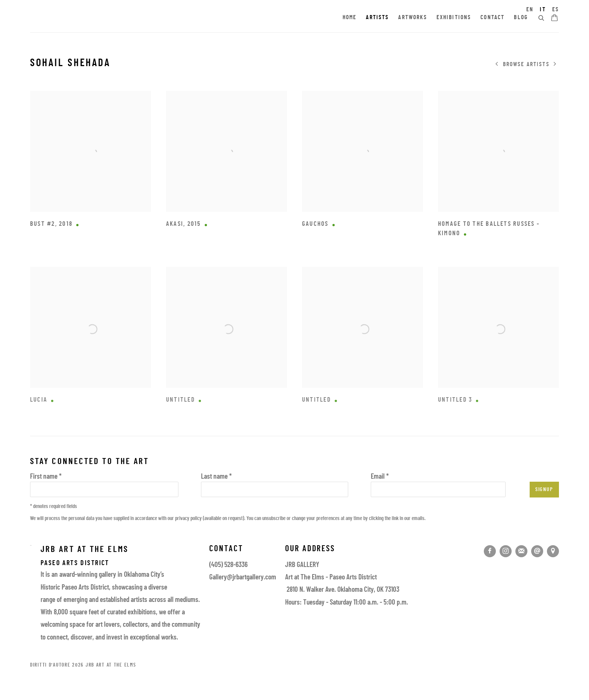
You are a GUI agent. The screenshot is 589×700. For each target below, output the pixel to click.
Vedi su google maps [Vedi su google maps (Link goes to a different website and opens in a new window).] (553, 551)
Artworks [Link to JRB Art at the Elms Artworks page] (412, 18)
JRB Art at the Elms (98, 18)
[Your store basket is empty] (554, 18)
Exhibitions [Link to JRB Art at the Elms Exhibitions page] (454, 18)
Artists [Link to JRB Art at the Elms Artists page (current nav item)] (377, 18)
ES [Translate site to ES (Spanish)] (556, 10)
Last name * (216, 477)
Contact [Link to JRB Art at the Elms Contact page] (492, 18)
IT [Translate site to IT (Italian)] (543, 10)
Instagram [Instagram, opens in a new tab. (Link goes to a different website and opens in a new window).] (506, 551)
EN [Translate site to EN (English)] (530, 10)
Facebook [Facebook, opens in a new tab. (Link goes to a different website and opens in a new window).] (490, 551)
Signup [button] (544, 490)
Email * (380, 477)
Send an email (537, 551)
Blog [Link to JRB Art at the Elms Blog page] (521, 18)
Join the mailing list (521, 551)
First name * (46, 477)
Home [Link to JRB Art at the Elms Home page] (350, 18)
